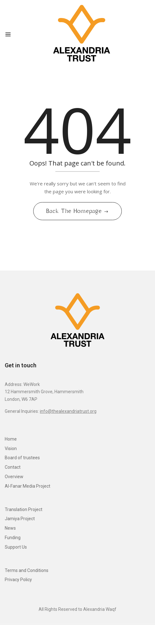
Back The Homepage (75, 211)
